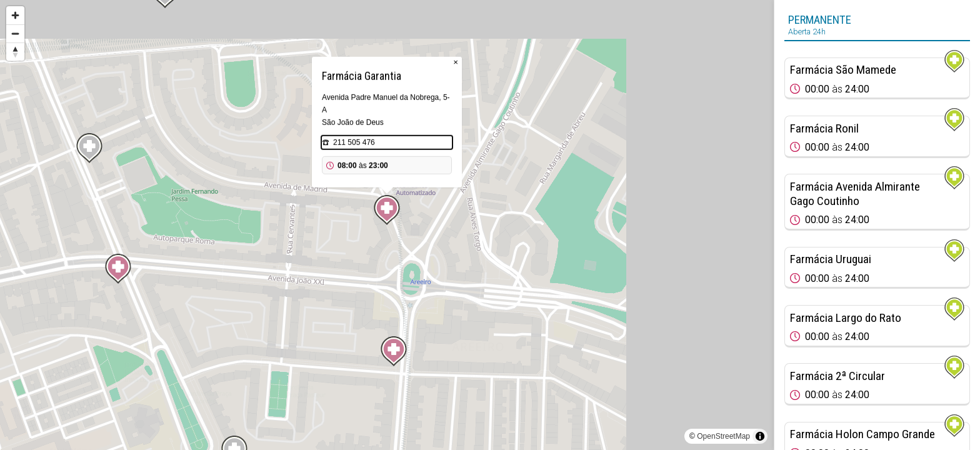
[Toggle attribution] (760, 436)
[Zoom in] (15, 15)
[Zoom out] (15, 33)
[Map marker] (387, 210)
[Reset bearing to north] (15, 52)
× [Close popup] (456, 62)
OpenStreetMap (723, 436)
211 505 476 (354, 142)
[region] (387, 225)
